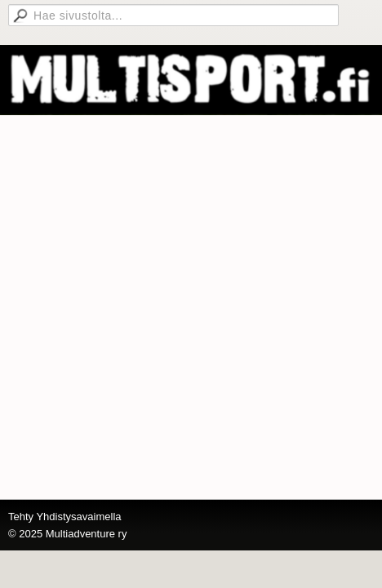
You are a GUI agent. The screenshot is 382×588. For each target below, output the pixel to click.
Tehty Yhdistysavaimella (65, 517)
